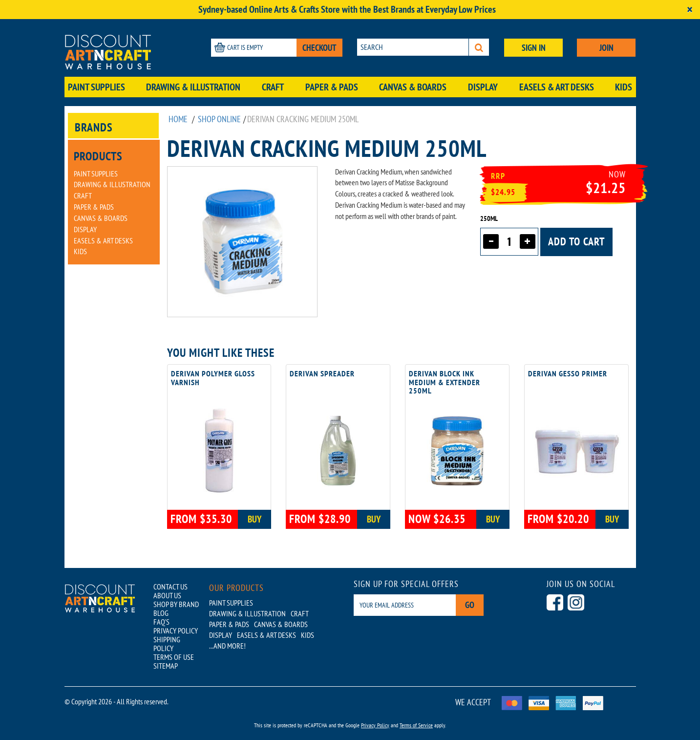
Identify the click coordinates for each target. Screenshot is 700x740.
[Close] (690, 10)
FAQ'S (161, 622)
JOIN (606, 48)
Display (483, 87)
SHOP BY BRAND (176, 604)
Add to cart (576, 241)
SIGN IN (534, 48)
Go (470, 605)
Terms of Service (416, 725)
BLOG (161, 613)
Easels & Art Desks (557, 87)
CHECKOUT (319, 48)
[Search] (479, 47)
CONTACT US (170, 587)
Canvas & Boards (413, 87)
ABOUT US (167, 595)
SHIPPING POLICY (167, 644)
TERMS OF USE (174, 657)
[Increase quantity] (528, 241)
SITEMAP (166, 666)
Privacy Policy (375, 725)
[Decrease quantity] (491, 241)
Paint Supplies (96, 87)
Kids (624, 87)
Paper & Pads (332, 87)
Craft (273, 87)
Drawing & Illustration (193, 87)
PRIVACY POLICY (176, 631)
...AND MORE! (227, 646)
